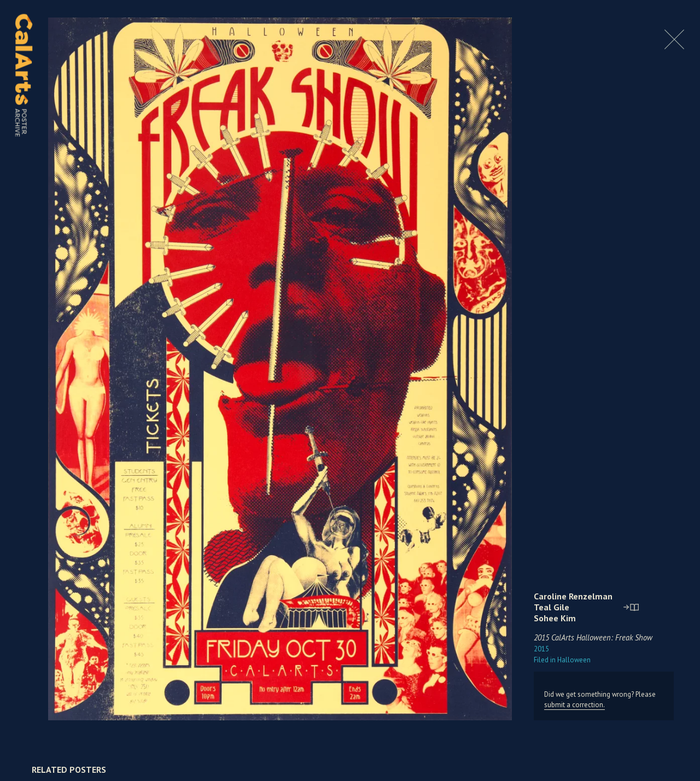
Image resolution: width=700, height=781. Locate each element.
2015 (541, 649)
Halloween (562, 660)
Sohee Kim (555, 618)
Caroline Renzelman (573, 596)
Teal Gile (552, 607)
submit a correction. (574, 705)
